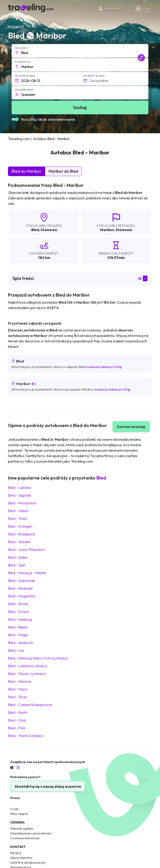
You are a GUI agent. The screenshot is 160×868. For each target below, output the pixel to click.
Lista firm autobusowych (28, 863)
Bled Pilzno (18, 689)
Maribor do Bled (63, 171)
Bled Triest (17, 519)
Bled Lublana (19, 487)
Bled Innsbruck (21, 643)
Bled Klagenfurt (22, 596)
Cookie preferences (25, 838)
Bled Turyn (17, 697)
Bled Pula (17, 728)
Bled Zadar (18, 557)
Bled (35, 230)
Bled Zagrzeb (20, 495)
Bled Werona (19, 681)
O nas (14, 809)
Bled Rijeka (18, 627)
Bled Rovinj (18, 604)
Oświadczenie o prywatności (31, 833)
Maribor (107, 230)
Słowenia (49, 230)
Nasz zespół (19, 814)
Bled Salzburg (20, 619)
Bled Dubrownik (22, 581)
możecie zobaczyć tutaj (104, 367)
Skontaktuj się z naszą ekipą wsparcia (48, 786)
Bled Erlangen (20, 526)
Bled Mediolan (20, 588)
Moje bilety (110, 9)
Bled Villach (18, 511)
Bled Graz (17, 720)
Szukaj (80, 107)
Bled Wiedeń (19, 542)
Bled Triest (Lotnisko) (26, 736)
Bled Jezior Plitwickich (26, 550)
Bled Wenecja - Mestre (27, 573)
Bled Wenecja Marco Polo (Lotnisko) (38, 658)
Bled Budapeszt (22, 534)
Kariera (16, 853)
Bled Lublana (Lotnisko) (28, 666)
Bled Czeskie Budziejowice (30, 705)
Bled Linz (16, 650)
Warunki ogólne (22, 829)
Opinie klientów (21, 858)
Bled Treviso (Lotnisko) (27, 674)
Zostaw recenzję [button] (131, 427)
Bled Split (17, 565)
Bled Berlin (18, 712)
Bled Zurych (18, 612)
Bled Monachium (22, 503)
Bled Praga (18, 635)
